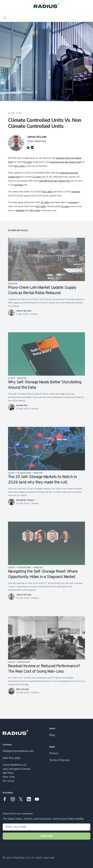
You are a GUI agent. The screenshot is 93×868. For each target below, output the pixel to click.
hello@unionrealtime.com (18, 751)
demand (20, 211)
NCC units (20, 166)
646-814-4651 (12, 758)
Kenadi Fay (22, 405)
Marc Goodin (22, 689)
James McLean (24, 311)
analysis (13, 284)
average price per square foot (66, 162)
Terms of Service (59, 760)
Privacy (54, 753)
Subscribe (46, 836)
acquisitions (24, 473)
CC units (28, 162)
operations (24, 662)
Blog (52, 735)
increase (19, 185)
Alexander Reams (25, 500)
